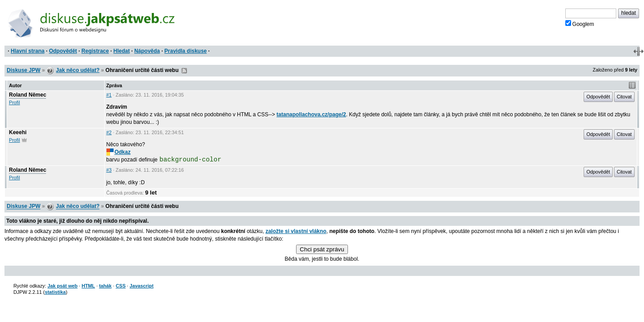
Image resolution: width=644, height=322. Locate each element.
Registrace (95, 51)
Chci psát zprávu (322, 249)
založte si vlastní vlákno (296, 231)
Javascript (142, 286)
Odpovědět (63, 51)
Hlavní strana (28, 51)
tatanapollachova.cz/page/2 (311, 114)
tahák (105, 286)
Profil (15, 102)
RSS (184, 71)
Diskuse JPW (23, 70)
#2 (109, 132)
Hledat (121, 51)
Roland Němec (28, 95)
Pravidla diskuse (186, 51)
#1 (109, 95)
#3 (109, 170)
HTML (88, 286)
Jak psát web (62, 286)
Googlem (580, 24)
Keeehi (18, 132)
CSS (121, 286)
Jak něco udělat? (78, 70)
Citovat (624, 97)
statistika (55, 292)
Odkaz (119, 152)
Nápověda (147, 51)
